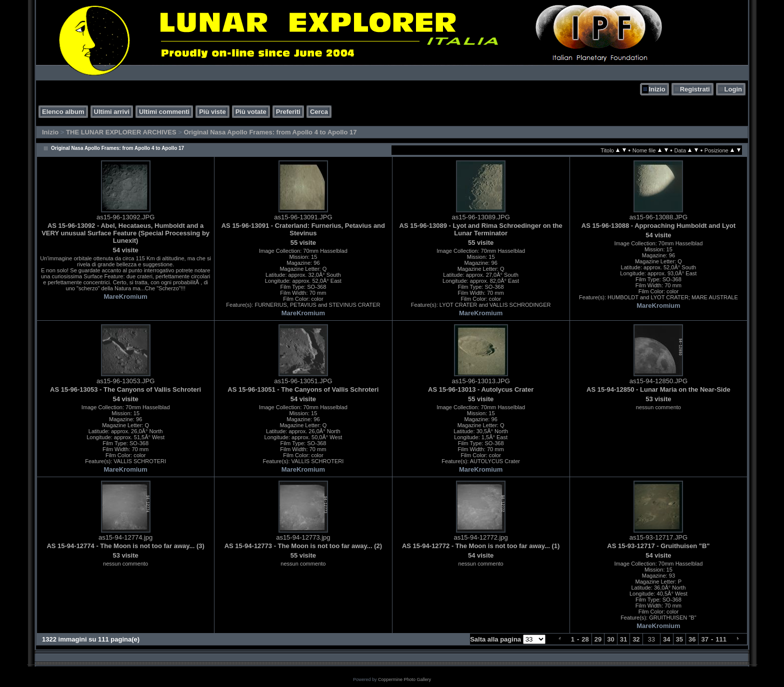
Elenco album (63, 112)
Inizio (657, 89)
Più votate (251, 112)
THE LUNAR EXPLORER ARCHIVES (121, 132)
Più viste (212, 112)
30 (610, 639)
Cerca (319, 112)
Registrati (695, 89)
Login (733, 89)
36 (692, 639)
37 (704, 639)
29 (598, 639)
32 (636, 639)
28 (585, 639)
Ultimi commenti (164, 112)
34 (666, 639)
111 (721, 639)
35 (679, 639)
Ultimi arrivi (112, 112)
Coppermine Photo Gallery (404, 680)
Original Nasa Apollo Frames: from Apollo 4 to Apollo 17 (270, 132)
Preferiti (288, 112)
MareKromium (125, 297)
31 (623, 639)
